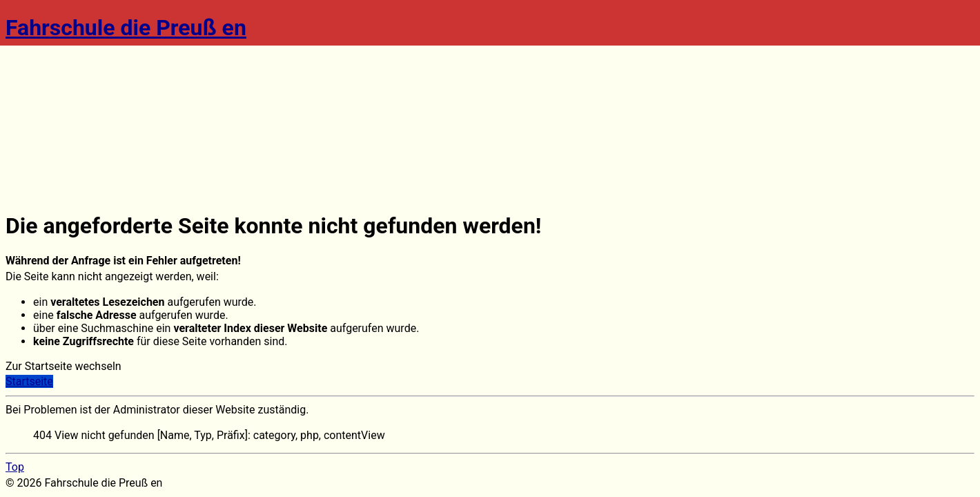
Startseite (29, 381)
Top (15, 467)
